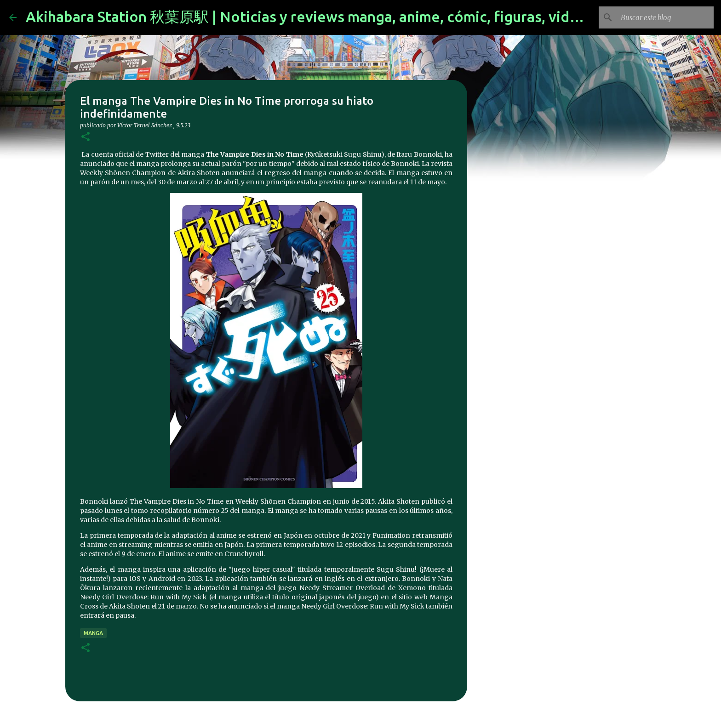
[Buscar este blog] (665, 17)
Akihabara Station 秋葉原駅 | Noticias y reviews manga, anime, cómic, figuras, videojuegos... (336, 17)
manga (93, 633)
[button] (86, 137)
